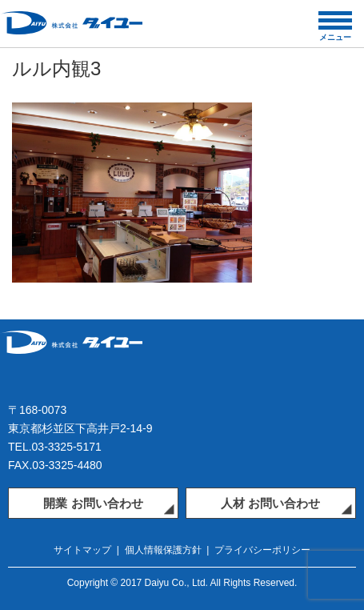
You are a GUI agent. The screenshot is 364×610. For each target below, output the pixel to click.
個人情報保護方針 (163, 550)
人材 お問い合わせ (270, 503)
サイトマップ (82, 550)
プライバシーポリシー (262, 550)
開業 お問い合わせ (93, 503)
